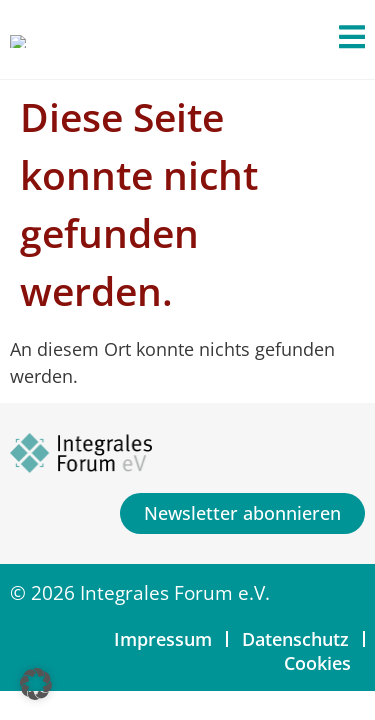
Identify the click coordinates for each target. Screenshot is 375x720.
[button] (36, 684)
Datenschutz (295, 639)
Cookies (317, 663)
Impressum (163, 639)
